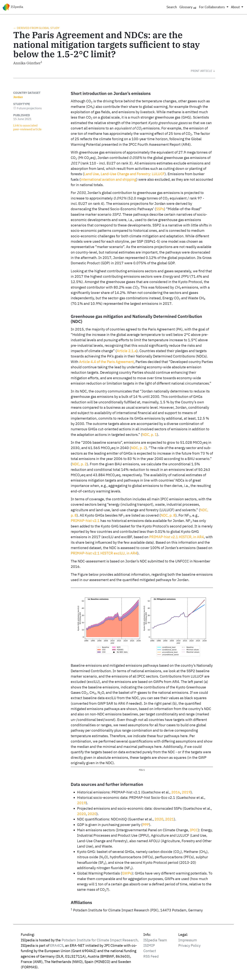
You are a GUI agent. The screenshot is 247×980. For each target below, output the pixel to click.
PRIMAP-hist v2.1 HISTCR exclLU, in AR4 (104, 553)
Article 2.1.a (127, 351)
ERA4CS (57, 945)
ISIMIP (149, 945)
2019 (186, 792)
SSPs (160, 209)
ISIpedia (13, 7)
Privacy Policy (189, 945)
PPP (146, 825)
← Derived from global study (36, 28)
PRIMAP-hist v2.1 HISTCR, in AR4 (177, 537)
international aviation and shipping (108, 179)
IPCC (194, 830)
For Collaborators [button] (212, 7)
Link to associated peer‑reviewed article (27, 127)
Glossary (188, 7)
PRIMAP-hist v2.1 (85, 521)
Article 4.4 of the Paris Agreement (106, 362)
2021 (169, 819)
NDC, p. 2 (138, 448)
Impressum (188, 940)
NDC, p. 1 (149, 434)
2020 (81, 814)
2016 (176, 792)
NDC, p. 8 (168, 515)
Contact (150, 951)
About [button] (236, 7)
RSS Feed (151, 956)
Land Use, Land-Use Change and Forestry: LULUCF (124, 174)
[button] (203, 71)
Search (172, 7)
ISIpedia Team (155, 940)
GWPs (127, 873)
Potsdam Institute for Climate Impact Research (100, 940)
